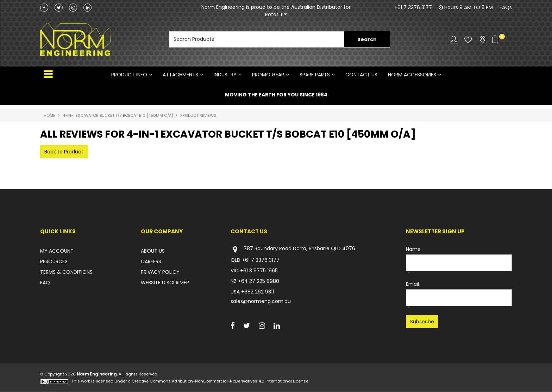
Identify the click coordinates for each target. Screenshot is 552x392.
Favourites (468, 40)
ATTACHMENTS (180, 75)
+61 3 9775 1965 (259, 271)
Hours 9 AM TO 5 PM (469, 7)
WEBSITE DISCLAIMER (165, 283)
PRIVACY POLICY (160, 272)
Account (454, 40)
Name (413, 249)
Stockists (482, 40)
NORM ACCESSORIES (412, 75)
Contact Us (361, 75)
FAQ (45, 283)
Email (412, 284)
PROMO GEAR (268, 75)
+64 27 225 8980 (259, 281)
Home (49, 115)
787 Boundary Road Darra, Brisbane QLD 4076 (293, 249)
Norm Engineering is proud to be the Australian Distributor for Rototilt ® (276, 11)
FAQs (506, 7)
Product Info (129, 75)
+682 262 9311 (258, 292)
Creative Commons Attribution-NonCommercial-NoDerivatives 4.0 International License (220, 381)
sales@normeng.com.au (261, 301)
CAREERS (151, 261)
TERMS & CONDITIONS (66, 272)
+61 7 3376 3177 (413, 7)
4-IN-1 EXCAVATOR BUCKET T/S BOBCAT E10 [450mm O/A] (118, 115)
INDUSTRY (225, 75)
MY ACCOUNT (57, 251)
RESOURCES (54, 261)
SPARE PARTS (315, 75)
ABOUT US (153, 251)
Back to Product (64, 152)
